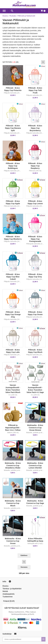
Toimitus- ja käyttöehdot (12, 589)
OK (43, 639)
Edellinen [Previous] (24, 555)
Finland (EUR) (9, 601)
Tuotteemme (8, 597)
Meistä (5, 591)
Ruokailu (13, 16)
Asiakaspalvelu (9, 594)
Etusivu (5, 16)
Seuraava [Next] (24, 567)
